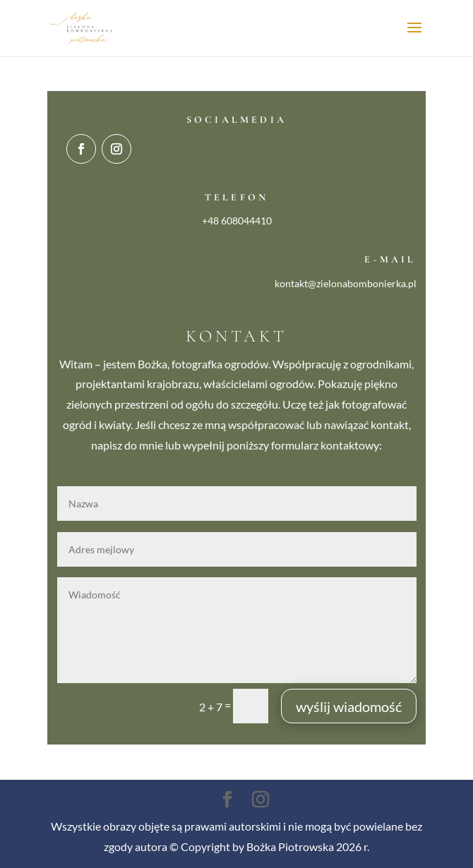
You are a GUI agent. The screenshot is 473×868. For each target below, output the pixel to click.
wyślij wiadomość (349, 706)
